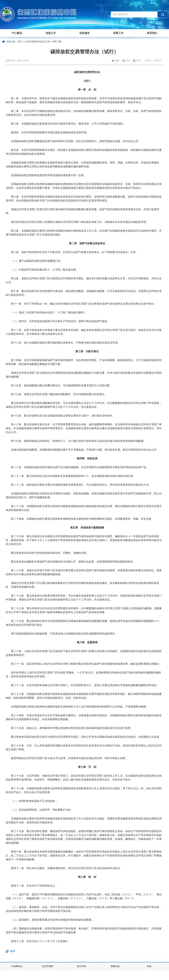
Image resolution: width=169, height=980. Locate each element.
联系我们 (152, 33)
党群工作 (118, 33)
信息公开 (51, 33)
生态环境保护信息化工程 (37, 42)
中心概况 (17, 33)
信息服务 (84, 33)
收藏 (117, 60)
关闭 (138, 60)
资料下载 (57, 42)
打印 (128, 60)
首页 (20, 42)
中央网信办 (17, 966)
